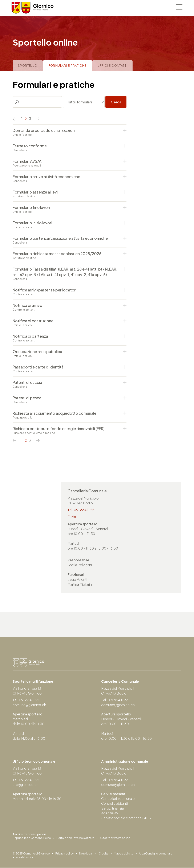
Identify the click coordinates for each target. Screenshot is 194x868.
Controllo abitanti (115, 804)
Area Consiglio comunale (155, 854)
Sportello (28, 65)
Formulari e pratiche (68, 65)
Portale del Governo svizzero (75, 838)
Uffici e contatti (113, 65)
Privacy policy (64, 854)
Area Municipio (26, 858)
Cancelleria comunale (118, 799)
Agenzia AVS (111, 813)
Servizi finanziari (113, 809)
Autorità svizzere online (115, 838)
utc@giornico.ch (26, 785)
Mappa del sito (124, 854)
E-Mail (72, 517)
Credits (104, 854)
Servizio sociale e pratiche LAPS (126, 818)
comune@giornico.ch (30, 705)
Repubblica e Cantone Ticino (32, 838)
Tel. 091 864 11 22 (81, 510)
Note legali (86, 854)
